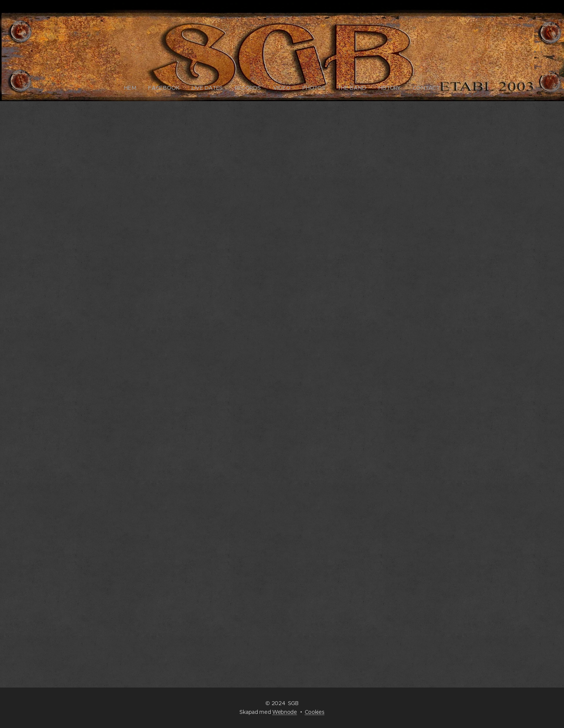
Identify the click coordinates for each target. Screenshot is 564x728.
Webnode (285, 712)
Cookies (315, 712)
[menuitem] (134, 88)
